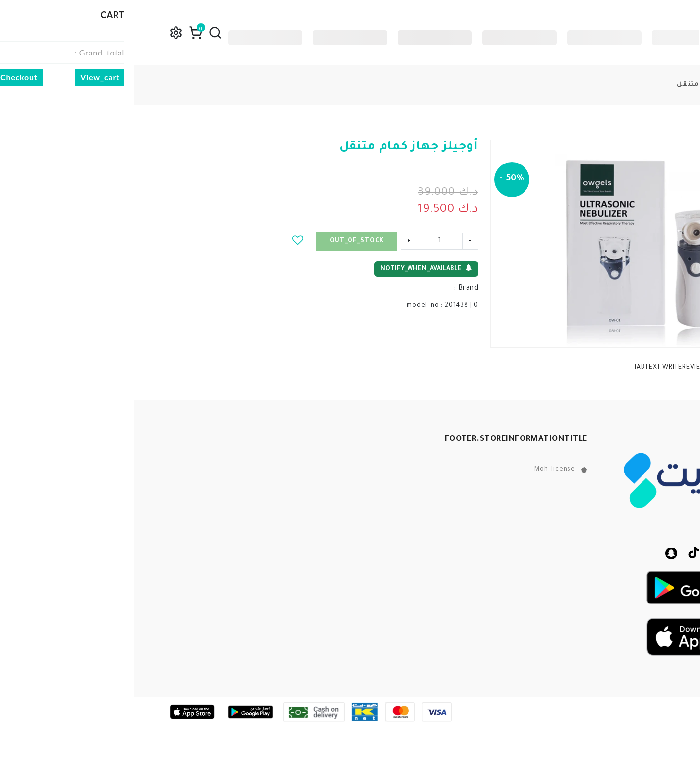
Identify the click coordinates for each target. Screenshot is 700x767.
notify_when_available (292, 268)
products (653, 85)
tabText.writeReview (536, 368)
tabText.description (622, 368)
